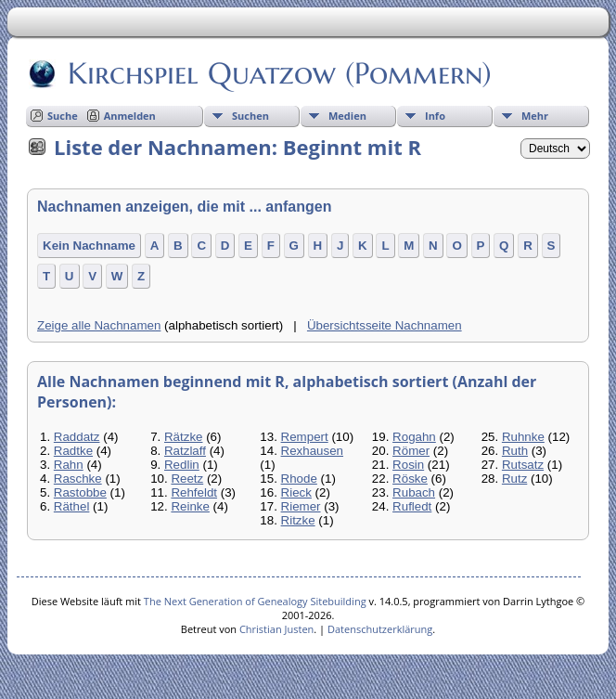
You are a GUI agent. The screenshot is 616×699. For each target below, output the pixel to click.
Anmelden (130, 116)
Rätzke (183, 437)
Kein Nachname (89, 246)
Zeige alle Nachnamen (99, 325)
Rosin (408, 465)
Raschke (78, 479)
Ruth (515, 451)
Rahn (69, 465)
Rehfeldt (194, 492)
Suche (63, 116)
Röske (410, 479)
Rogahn (414, 437)
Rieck (296, 492)
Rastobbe (80, 492)
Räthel (72, 506)
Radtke (73, 451)
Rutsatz (523, 465)
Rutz (514, 479)
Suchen (250, 116)
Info (435, 116)
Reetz (187, 479)
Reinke (190, 506)
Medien (347, 116)
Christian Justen (276, 629)
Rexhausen (312, 451)
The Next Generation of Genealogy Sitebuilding (255, 601)
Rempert (305, 437)
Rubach (414, 492)
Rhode (299, 479)
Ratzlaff (185, 451)
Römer (411, 451)
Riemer (301, 506)
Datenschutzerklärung (380, 629)
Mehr (535, 116)
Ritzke (298, 520)
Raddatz (77, 437)
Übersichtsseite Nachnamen (385, 325)
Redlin (182, 465)
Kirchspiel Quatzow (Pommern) (278, 73)
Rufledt (412, 506)
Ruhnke (523, 437)
